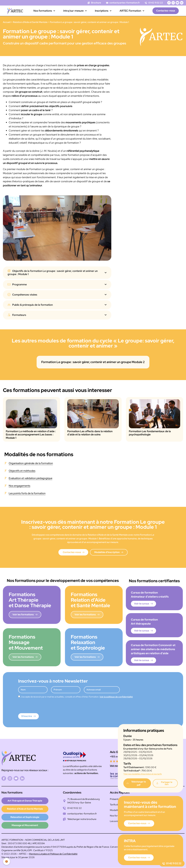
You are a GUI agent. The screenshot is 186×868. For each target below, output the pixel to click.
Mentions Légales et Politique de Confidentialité (53, 854)
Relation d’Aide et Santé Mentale (30, 22)
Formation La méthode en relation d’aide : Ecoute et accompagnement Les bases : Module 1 (31, 435)
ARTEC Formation (132, 11)
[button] (165, 783)
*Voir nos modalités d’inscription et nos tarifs (143, 774)
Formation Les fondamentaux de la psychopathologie (150, 433)
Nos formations (44, 11)
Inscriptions (103, 11)
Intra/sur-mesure (75, 11)
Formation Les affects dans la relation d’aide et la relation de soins (90, 433)
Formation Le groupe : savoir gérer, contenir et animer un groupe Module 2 (93, 362)
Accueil (7, 22)
